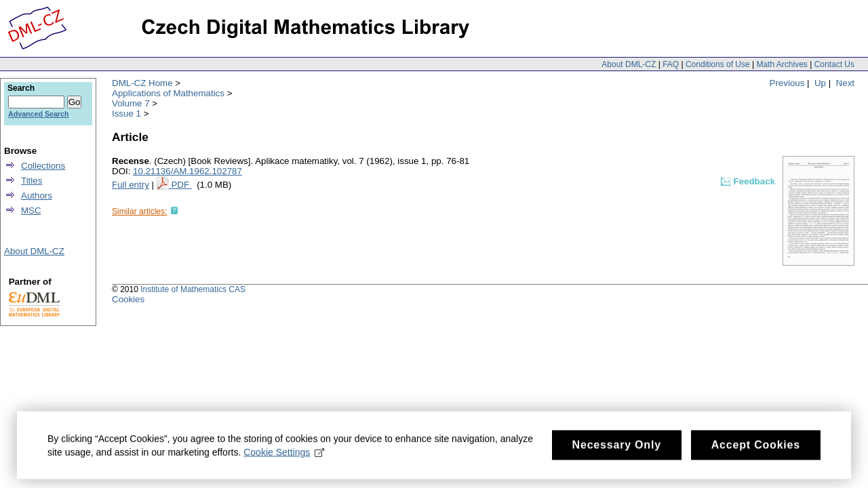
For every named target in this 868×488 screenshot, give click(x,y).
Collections (43, 166)
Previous (787, 83)
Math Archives (782, 64)
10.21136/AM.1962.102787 (188, 171)
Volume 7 (131, 103)
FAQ (671, 64)
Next (845, 83)
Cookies (128, 299)
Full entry (131, 185)
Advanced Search (38, 114)
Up (820, 83)
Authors (37, 196)
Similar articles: (139, 211)
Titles (32, 181)
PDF (181, 185)
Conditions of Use (718, 64)
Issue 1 (126, 114)
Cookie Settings (284, 455)
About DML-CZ (629, 64)
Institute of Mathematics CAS (193, 289)
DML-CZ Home (142, 83)
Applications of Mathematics (168, 93)
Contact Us (834, 64)
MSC (31, 210)
